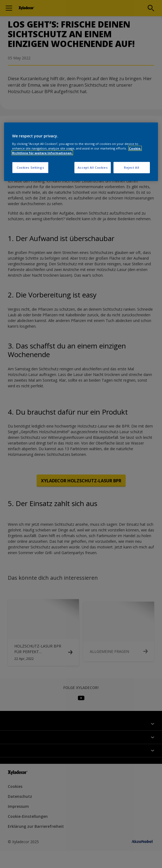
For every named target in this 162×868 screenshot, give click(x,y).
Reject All (132, 167)
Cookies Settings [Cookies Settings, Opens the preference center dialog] (30, 167)
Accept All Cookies (93, 167)
